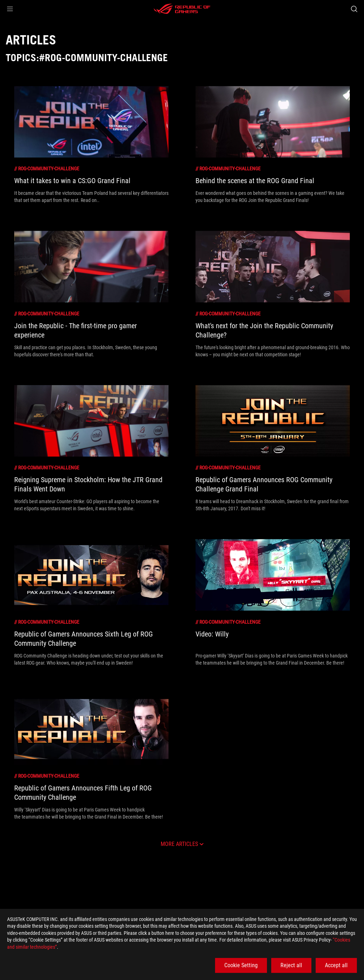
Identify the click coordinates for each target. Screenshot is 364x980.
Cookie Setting (241, 965)
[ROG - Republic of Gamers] (182, 9)
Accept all (336, 965)
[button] (10, 9)
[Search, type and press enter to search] (354, 9)
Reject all (291, 965)
